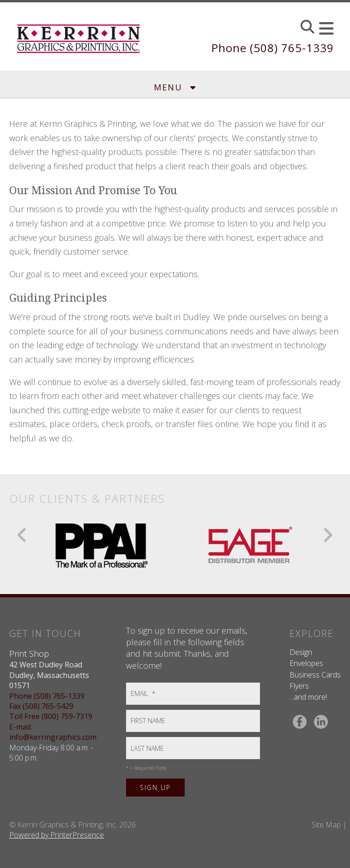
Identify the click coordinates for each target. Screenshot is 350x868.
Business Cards (315, 675)
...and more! (308, 697)
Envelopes (306, 663)
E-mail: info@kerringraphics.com (53, 732)
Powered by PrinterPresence (57, 835)
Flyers (299, 686)
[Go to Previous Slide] (22, 535)
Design (301, 652)
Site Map (326, 825)
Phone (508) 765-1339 (273, 48)
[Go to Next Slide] (328, 535)
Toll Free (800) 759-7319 (51, 716)
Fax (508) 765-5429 (41, 706)
